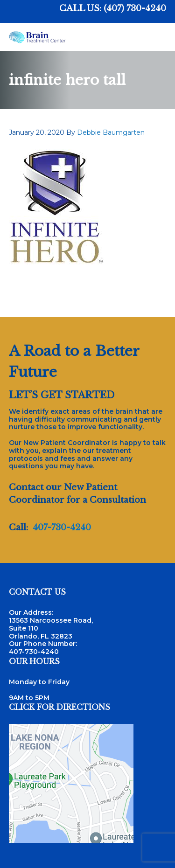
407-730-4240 (62, 528)
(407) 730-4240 (135, 8)
